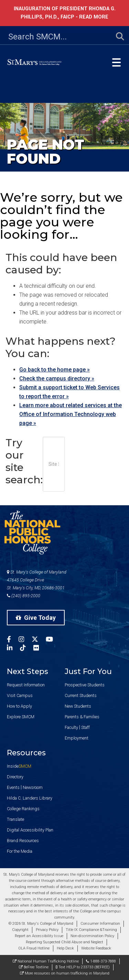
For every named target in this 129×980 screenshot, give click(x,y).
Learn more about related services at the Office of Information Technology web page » (71, 414)
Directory (15, 777)
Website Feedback (96, 948)
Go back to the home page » (55, 370)
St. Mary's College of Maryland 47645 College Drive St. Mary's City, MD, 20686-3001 (37, 580)
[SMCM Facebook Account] (13, 640)
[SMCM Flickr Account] (40, 649)
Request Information (26, 685)
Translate (15, 819)
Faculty (71, 727)
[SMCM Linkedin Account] (13, 649)
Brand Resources (23, 841)
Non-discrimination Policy (92, 936)
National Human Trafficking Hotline (46, 961)
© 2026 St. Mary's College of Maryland (41, 924)
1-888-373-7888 (101, 961)
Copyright (20, 930)
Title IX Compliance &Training (91, 930)
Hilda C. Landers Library (30, 798)
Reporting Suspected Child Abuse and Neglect (64, 942)
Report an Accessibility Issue (39, 936)
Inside (19, 766)
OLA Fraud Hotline (34, 948)
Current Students (81, 695)
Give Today (36, 618)
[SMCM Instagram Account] (25, 640)
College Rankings (23, 809)
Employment (77, 738)
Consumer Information (100, 924)
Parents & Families (82, 717)
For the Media (20, 851)
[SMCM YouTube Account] (53, 640)
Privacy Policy (47, 930)
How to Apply (19, 706)
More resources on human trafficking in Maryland (65, 973)
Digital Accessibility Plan (30, 830)
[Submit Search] (116, 37)
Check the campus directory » (57, 379)
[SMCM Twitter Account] (39, 640)
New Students (78, 706)
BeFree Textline (34, 967)
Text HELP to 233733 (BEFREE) (83, 967)
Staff (85, 727)
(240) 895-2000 (24, 596)
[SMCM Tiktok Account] (26, 649)
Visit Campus (20, 695)
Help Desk (65, 948)
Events (13, 787)
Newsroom (33, 787)
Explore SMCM (21, 717)
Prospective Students (85, 685)
